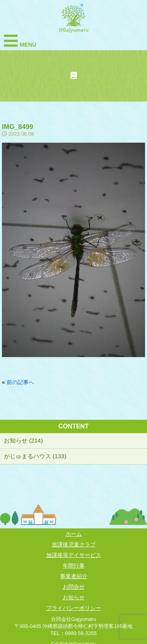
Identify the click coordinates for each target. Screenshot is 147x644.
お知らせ (74, 597)
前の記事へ (20, 382)
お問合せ (74, 587)
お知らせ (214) (23, 440)
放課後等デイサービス (74, 555)
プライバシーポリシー (74, 608)
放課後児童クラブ (74, 544)
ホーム (74, 534)
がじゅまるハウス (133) (35, 456)
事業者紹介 (74, 576)
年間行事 (74, 566)
